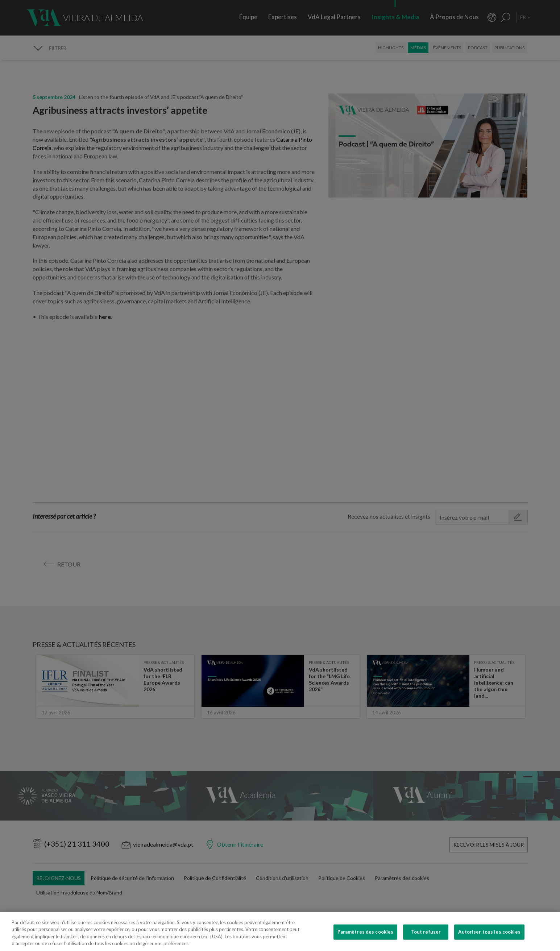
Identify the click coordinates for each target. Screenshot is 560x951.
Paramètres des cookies (366, 932)
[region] (280, 931)
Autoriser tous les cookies (489, 932)
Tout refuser (426, 932)
